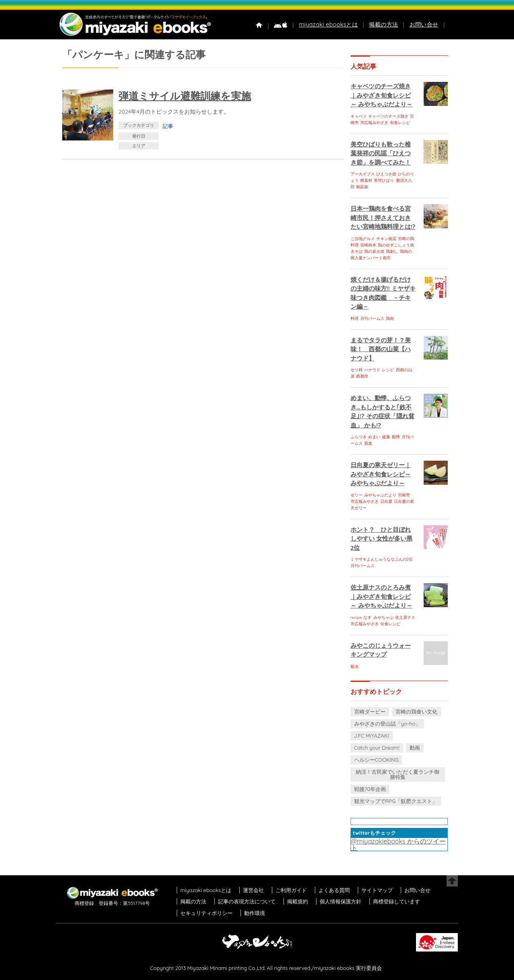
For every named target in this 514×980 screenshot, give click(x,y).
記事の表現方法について (247, 901)
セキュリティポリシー (206, 913)
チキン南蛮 (386, 239)
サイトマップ (377, 890)
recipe (356, 617)
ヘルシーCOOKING (376, 760)
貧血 (368, 443)
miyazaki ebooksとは (328, 24)
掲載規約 (298, 901)
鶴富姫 (362, 187)
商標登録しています (397, 901)
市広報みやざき (374, 123)
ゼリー (357, 495)
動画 (415, 748)
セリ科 (357, 370)
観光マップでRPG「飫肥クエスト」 (396, 801)
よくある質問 (334, 890)
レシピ (388, 370)
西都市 (362, 376)
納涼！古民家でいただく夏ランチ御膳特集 (398, 774)
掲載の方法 (383, 24)
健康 (386, 437)
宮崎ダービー (370, 712)
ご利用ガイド (291, 890)
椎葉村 (366, 180)
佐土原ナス (405, 617)
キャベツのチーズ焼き (388, 116)
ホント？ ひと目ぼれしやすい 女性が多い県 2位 (381, 539)
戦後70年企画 (370, 789)
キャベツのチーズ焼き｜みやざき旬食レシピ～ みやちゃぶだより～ (381, 95)
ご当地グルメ (363, 239)
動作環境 (255, 913)
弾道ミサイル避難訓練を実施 (185, 96)
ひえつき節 (386, 174)
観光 (355, 666)
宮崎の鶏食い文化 (416, 712)
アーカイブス (363, 174)
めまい (374, 437)
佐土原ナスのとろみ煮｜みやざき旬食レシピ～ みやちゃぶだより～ (381, 596)
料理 (355, 318)
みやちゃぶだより (380, 495)
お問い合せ (424, 24)
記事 (168, 126)
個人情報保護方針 (341, 901)
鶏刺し (392, 251)
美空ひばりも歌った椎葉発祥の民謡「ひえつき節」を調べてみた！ (381, 153)
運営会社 (253, 890)
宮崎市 (404, 495)
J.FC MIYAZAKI (372, 736)
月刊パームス (372, 318)
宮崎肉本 (368, 245)
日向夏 (386, 501)
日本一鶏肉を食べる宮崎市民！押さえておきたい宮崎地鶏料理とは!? (383, 218)
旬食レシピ (400, 123)
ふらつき (359, 437)
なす (367, 617)
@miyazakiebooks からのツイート (398, 844)
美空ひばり (384, 180)
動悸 (396, 437)
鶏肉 (390, 318)
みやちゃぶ (383, 617)
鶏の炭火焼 (374, 251)
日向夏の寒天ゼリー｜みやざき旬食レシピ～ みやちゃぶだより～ (381, 474)
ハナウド (372, 370)
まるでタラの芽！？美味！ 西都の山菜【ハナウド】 (381, 349)
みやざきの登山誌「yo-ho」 (387, 724)
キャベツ (359, 116)
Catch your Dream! (377, 748)
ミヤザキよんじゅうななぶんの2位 (382, 559)
